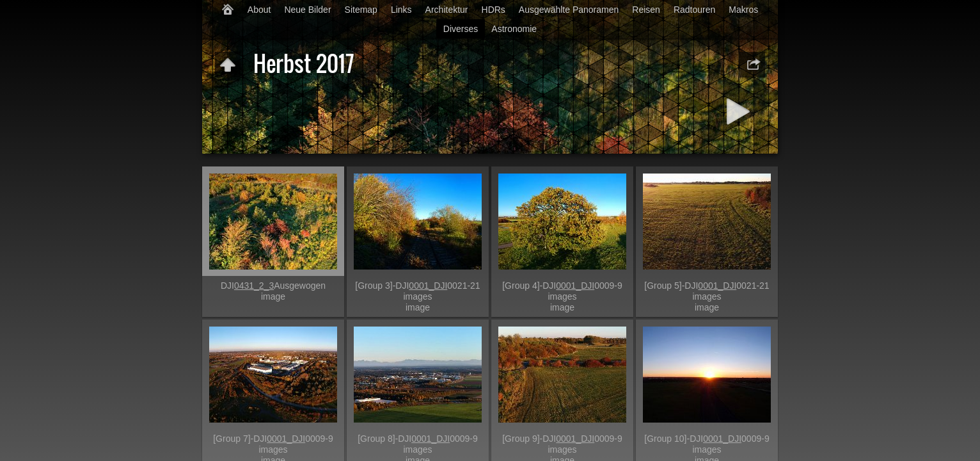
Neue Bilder (307, 10)
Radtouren (694, 10)
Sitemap (361, 10)
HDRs (494, 10)
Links (401, 10)
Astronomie (514, 29)
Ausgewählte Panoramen (569, 10)
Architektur (447, 10)
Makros (743, 10)
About (259, 10)
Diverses (461, 29)
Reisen (646, 10)
